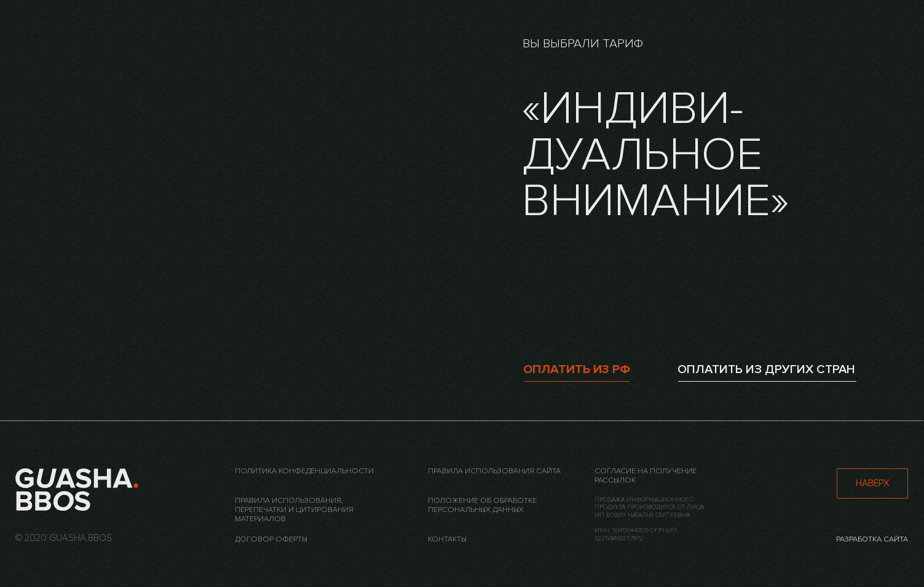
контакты (447, 539)
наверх (873, 483)
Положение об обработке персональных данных (482, 505)
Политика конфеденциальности (304, 471)
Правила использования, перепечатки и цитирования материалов (294, 510)
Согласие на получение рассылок (646, 475)
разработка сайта (872, 539)
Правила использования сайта (494, 471)
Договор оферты (271, 539)
